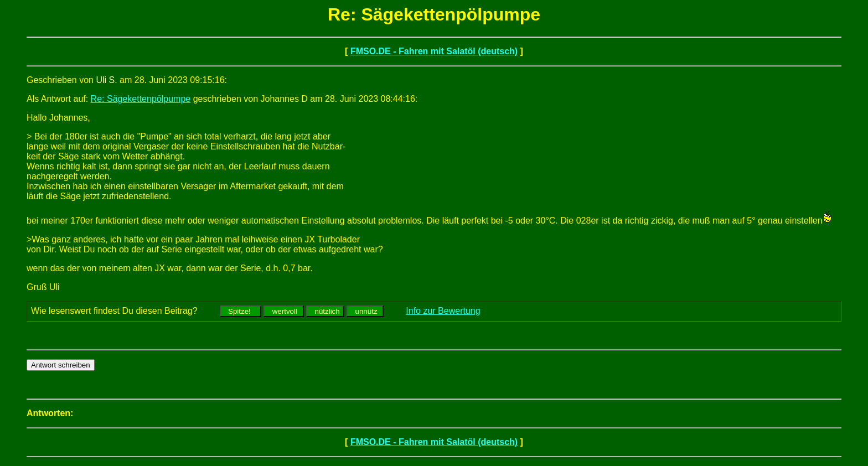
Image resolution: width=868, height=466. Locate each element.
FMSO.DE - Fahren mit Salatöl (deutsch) (434, 51)
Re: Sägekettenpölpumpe (141, 99)
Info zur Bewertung (443, 311)
